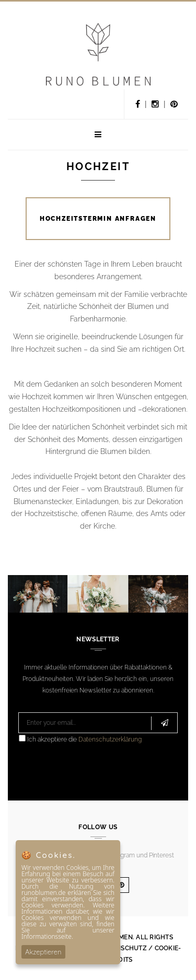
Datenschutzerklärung (110, 739)
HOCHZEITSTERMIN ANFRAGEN (98, 219)
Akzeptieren (43, 952)
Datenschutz (123, 948)
